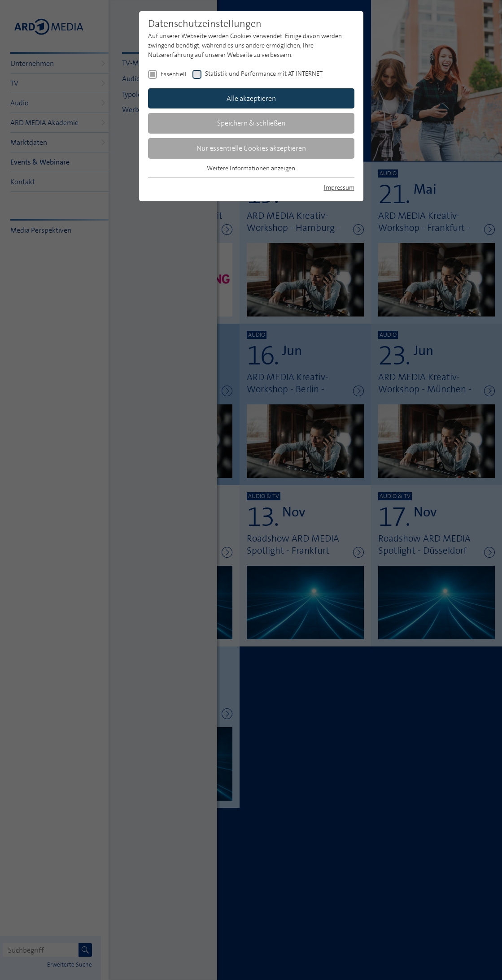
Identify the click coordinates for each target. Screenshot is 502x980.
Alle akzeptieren (251, 98)
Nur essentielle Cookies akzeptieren (251, 148)
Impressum (339, 187)
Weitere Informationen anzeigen (251, 168)
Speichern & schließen (251, 123)
